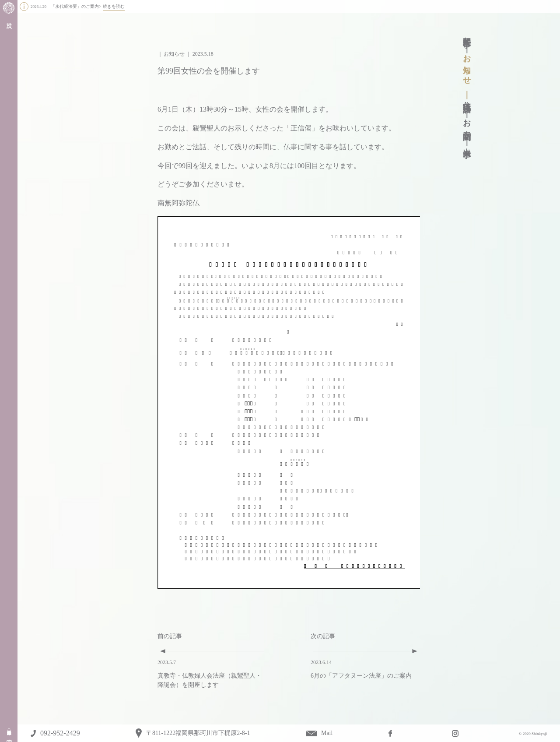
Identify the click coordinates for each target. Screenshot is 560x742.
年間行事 (467, 33)
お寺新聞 (467, 121)
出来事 (467, 144)
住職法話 (467, 98)
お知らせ (467, 65)
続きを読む (114, 6)
